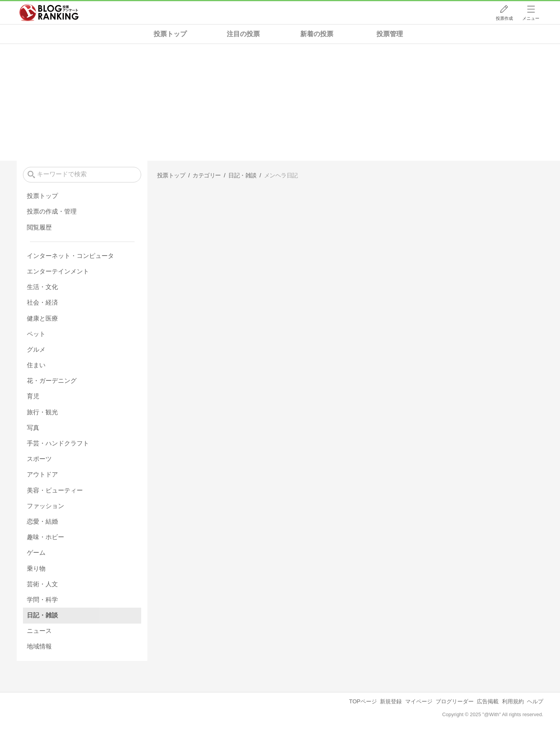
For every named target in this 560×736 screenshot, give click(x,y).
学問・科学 (42, 600)
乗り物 (36, 569)
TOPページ (363, 701)
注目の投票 (243, 34)
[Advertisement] (280, 102)
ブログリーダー (455, 701)
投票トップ (170, 34)
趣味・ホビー (45, 537)
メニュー (531, 18)
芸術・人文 (42, 584)
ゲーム (36, 553)
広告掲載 (488, 701)
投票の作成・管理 (52, 211)
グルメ (36, 350)
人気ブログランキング (49, 13)
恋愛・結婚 (42, 521)
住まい (36, 365)
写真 (33, 428)
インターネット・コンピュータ (70, 256)
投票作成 (504, 18)
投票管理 (390, 34)
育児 (33, 396)
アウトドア (42, 474)
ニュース (39, 631)
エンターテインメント (58, 271)
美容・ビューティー (55, 490)
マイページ (419, 701)
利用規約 (513, 701)
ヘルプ (535, 701)
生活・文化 (42, 287)
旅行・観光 (42, 412)
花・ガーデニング (52, 381)
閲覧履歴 (39, 227)
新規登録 (391, 701)
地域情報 (39, 646)
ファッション (45, 506)
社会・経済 (42, 302)
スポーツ (39, 459)
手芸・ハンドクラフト (58, 443)
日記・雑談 (42, 615)
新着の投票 (317, 34)
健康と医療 (42, 318)
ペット (36, 334)
